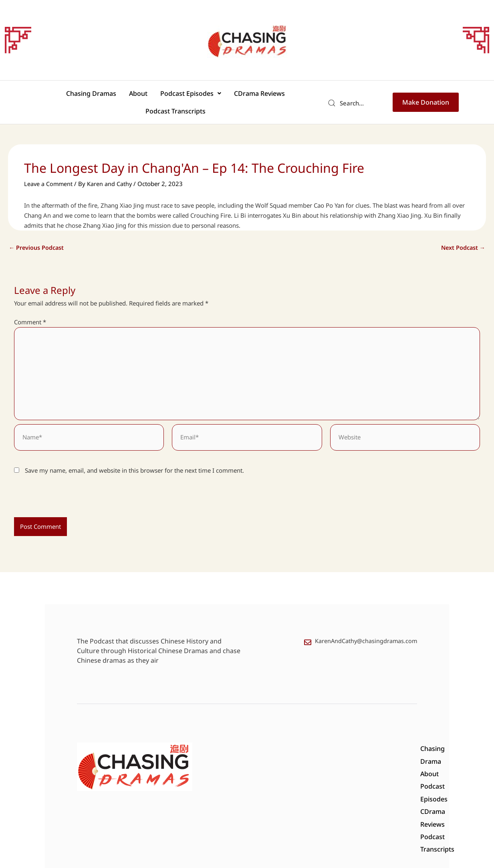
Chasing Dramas (64, 96)
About (107, 96)
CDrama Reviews (218, 96)
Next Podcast (462, 234)
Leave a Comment (49, 171)
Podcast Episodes (154, 96)
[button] (154, 96)
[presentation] (69, 490)
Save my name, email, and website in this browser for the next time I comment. (134, 461)
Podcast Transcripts (282, 96)
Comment (30, 309)
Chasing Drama (223, 741)
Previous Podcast (37, 234)
